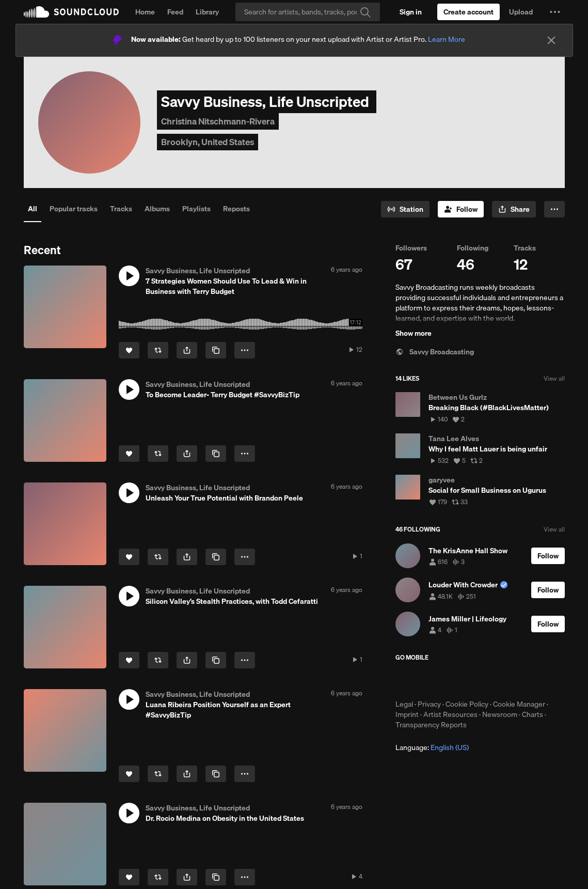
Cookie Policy (467, 704)
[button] (555, 12)
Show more (414, 333)
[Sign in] (411, 12)
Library (207, 12)
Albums (157, 209)
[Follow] (461, 209)
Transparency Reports (431, 725)
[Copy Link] (216, 350)
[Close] (551, 40)
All (33, 209)
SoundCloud (71, 12)
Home (145, 12)
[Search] (308, 12)
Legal (404, 704)
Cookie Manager (519, 704)
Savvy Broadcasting (435, 352)
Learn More (447, 39)
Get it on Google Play (496, 680)
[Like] (129, 350)
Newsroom (500, 714)
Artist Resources (450, 714)
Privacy (429, 704)
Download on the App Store (426, 680)
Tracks (121, 209)
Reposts (236, 209)
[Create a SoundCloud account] (468, 12)
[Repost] (158, 350)
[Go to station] (405, 209)
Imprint (407, 714)
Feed (175, 12)
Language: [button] (432, 747)
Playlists (196, 209)
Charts (533, 714)
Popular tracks (74, 209)
